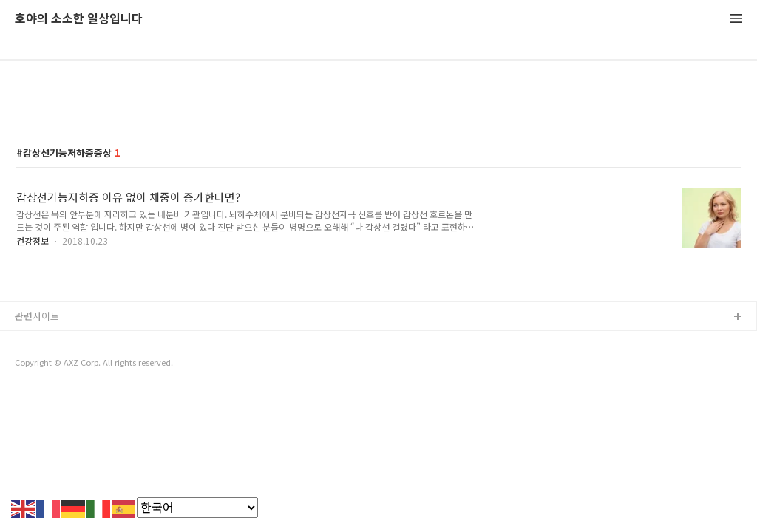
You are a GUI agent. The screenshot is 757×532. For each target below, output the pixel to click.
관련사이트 (37, 316)
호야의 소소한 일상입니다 (79, 19)
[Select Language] (197, 508)
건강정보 (33, 241)
